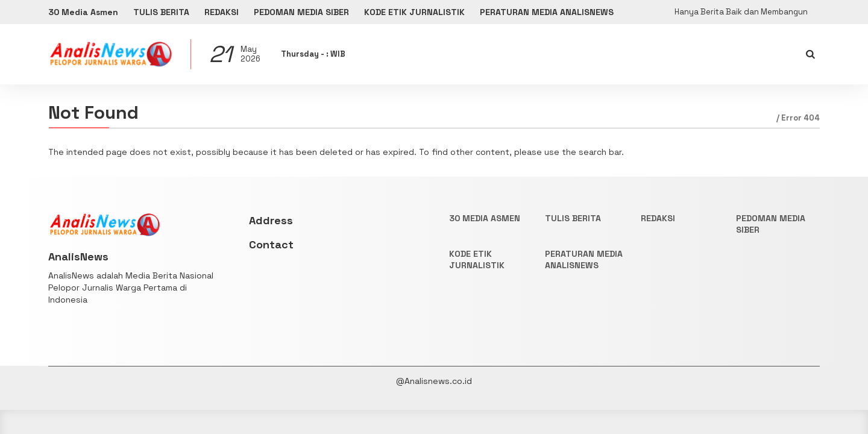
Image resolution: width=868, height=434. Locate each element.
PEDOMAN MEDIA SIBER (301, 12)
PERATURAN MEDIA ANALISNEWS (547, 12)
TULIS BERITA (161, 12)
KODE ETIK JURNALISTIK (414, 12)
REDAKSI (222, 12)
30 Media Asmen (83, 12)
